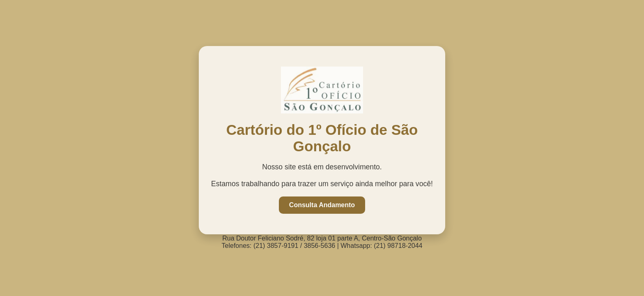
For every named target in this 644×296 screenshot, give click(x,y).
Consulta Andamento (322, 205)
